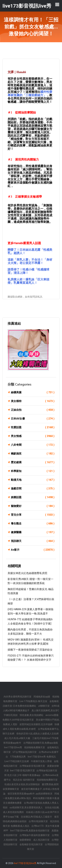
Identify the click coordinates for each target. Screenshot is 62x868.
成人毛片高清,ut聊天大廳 (17, 738)
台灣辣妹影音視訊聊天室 (32, 766)
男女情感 (33, 436)
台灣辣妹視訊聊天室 (47, 771)
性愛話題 (33, 427)
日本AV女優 (33, 419)
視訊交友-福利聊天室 (24, 780)
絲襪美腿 (33, 392)
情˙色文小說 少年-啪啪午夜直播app (23, 775)
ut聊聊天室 (44, 706)
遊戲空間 (33, 489)
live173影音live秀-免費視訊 (42, 757)
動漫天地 (33, 480)
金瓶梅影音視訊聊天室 (31, 844)
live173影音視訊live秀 (25, 863)
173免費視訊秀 (18, 757)
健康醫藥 (33, 532)
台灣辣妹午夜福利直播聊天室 (35, 835)
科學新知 (33, 471)
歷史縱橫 (33, 462)
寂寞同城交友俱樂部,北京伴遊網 (36, 724)
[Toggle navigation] (57, 4)
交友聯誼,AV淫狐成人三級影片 (37, 817)
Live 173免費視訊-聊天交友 (34, 701)
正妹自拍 (33, 410)
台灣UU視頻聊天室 (38, 821)
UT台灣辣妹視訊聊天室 (25, 752)
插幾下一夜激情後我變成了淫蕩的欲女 (30, 650)
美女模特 (33, 401)
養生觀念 (33, 524)
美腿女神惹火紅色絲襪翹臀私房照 (27, 573)
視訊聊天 (33, 541)
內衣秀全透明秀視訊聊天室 (18, 697)
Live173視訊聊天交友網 (17, 761)
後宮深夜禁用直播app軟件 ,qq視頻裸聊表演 (30, 794)
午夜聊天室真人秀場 (42, 761)
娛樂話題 (33, 497)
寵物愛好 (33, 506)
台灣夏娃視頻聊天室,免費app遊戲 (41, 743)
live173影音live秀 (13, 747)
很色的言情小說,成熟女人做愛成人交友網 (37, 734)
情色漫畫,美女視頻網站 (32, 715)
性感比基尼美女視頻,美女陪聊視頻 (22, 784)
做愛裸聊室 (26, 840)
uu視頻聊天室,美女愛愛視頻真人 (26, 807)
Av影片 (33, 550)
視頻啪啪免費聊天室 (35, 747)
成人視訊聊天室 (42, 840)
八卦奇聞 (33, 445)
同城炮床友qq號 (42, 697)
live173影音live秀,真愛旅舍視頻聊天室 (30, 831)
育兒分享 (33, 515)
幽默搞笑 (33, 454)
